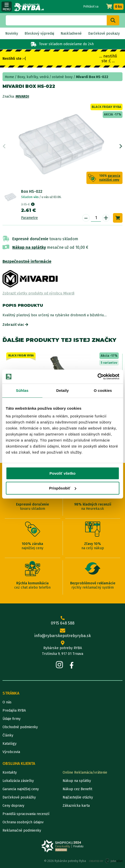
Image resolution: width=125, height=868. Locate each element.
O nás (7, 702)
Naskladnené (71, 34)
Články (8, 735)
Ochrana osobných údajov (23, 822)
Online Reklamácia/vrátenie (85, 772)
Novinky (12, 34)
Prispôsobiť (63, 488)
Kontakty (10, 772)
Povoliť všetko (63, 473)
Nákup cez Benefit (77, 789)
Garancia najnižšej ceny (21, 789)
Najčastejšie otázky (78, 797)
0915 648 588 (62, 621)
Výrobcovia (11, 752)
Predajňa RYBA (14, 710)
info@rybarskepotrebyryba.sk (62, 633)
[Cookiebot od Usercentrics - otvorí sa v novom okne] (97, 377)
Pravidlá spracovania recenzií (26, 814)
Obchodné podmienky (20, 727)
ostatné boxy (62, 77)
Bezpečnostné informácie (27, 261)
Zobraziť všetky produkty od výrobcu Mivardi (38, 293)
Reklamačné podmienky (22, 830)
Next (121, 146)
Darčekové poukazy (104, 34)
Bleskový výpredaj (39, 34)
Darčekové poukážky (19, 797)
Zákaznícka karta (76, 806)
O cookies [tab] (103, 390)
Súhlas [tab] (22, 390)
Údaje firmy (12, 719)
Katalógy (10, 744)
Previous (4, 146)
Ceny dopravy (13, 806)
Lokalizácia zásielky (18, 781)
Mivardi (22, 97)
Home (9, 77)
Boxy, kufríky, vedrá (33, 77)
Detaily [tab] (63, 390)
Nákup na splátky (29, 247)
